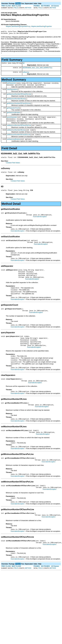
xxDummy (26, 73)
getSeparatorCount (13, 111)
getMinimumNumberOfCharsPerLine (19, 106)
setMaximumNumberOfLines (16, 135)
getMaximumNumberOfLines (16, 101)
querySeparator (12, 121)
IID (24, 64)
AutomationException (40, 225)
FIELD (16, 8)
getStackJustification (14, 116)
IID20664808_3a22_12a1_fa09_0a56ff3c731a (37, 68)
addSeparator (11, 84)
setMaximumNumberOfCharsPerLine (19, 130)
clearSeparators (12, 91)
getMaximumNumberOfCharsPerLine (19, 96)
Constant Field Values (13, 169)
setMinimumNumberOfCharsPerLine (19, 140)
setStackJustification (14, 145)
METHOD (28, 8)
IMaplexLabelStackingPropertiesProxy (18, 26)
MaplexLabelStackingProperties (41, 26)
